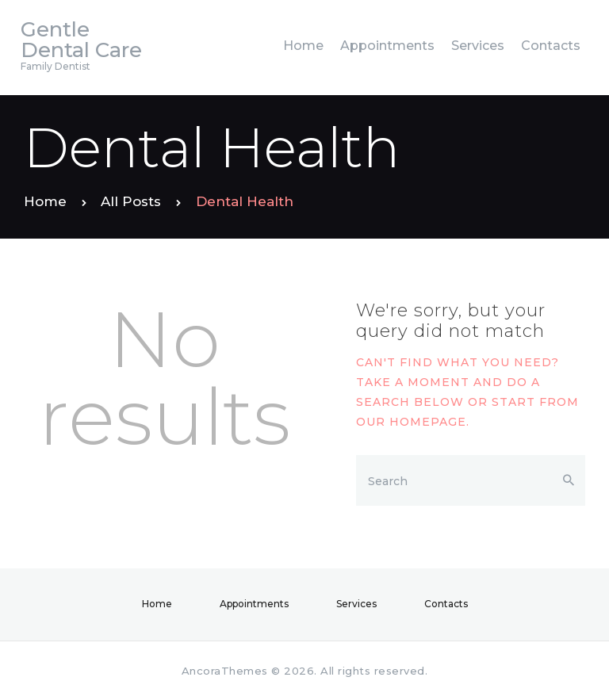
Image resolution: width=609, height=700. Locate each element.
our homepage (411, 422)
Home (45, 201)
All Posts (131, 201)
